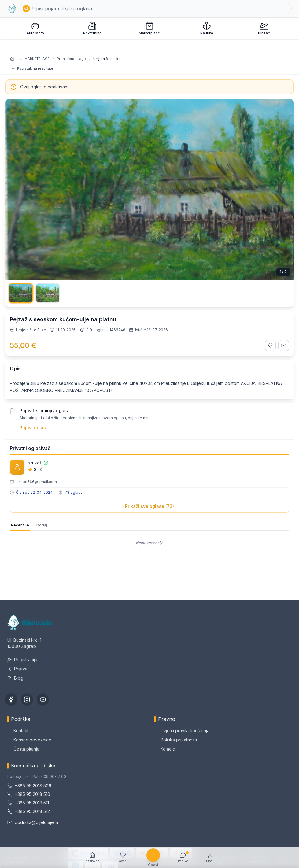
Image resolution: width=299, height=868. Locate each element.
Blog (15, 678)
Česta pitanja (23, 749)
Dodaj (42, 525)
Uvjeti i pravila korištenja (182, 731)
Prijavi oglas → (35, 428)
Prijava (17, 669)
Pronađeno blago (71, 59)
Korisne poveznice (29, 740)
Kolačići (165, 749)
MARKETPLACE (37, 59)
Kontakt (18, 731)
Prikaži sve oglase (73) (149, 506)
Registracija (22, 660)
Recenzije (20, 525)
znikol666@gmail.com (37, 482)
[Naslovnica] (12, 59)
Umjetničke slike (107, 59)
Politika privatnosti (176, 740)
